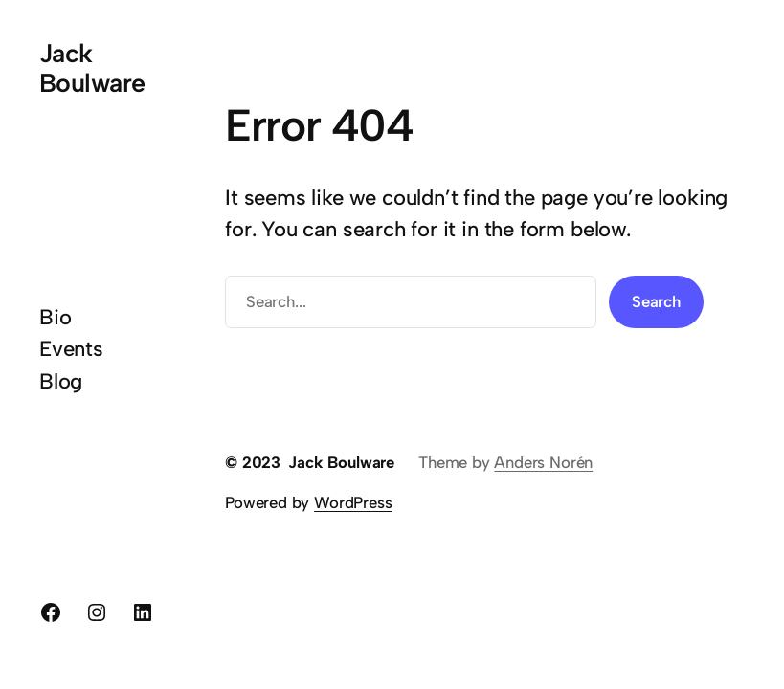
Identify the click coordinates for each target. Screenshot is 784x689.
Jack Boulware (92, 68)
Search (656, 301)
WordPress (353, 502)
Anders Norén (543, 462)
